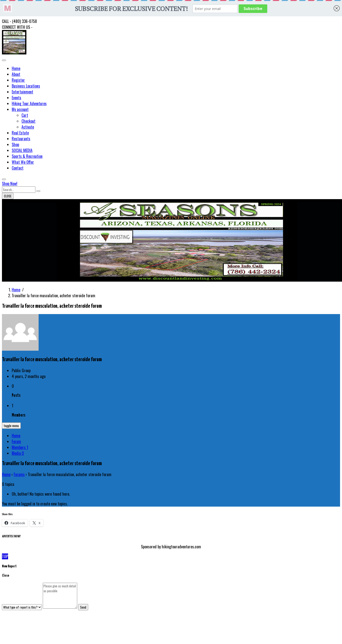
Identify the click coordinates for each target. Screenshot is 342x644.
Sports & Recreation (27, 156)
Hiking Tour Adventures (29, 103)
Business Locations (26, 86)
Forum (16, 441)
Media (18, 453)
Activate (28, 127)
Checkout (28, 121)
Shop (15, 144)
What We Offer (23, 162)
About (16, 74)
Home (16, 68)
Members (20, 447)
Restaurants (21, 139)
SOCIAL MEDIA (22, 150)
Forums (19, 474)
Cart (25, 115)
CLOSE (8, 196)
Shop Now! (10, 184)
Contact (18, 168)
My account (20, 109)
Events (16, 98)
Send (83, 607)
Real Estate (20, 133)
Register (18, 80)
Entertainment (22, 92)
